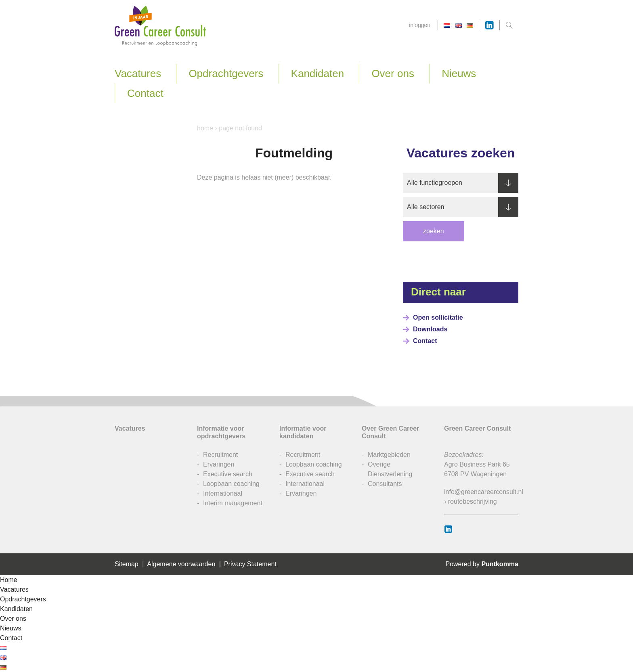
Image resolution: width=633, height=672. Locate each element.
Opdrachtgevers (226, 73)
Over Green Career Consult (390, 432)
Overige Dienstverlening (390, 469)
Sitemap (127, 564)
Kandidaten (318, 73)
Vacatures (138, 73)
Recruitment (220, 455)
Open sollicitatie (438, 317)
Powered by (482, 564)
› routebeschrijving (471, 501)
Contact (145, 93)
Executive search (228, 474)
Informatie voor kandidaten (303, 432)
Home (205, 128)
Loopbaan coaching (231, 484)
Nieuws (459, 73)
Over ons (393, 73)
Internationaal (223, 493)
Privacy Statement (250, 564)
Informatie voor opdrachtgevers (221, 432)
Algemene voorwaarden (181, 564)
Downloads (430, 329)
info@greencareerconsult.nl (484, 492)
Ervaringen (219, 464)
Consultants (385, 484)
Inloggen (420, 25)
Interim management (233, 503)
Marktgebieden (389, 455)
